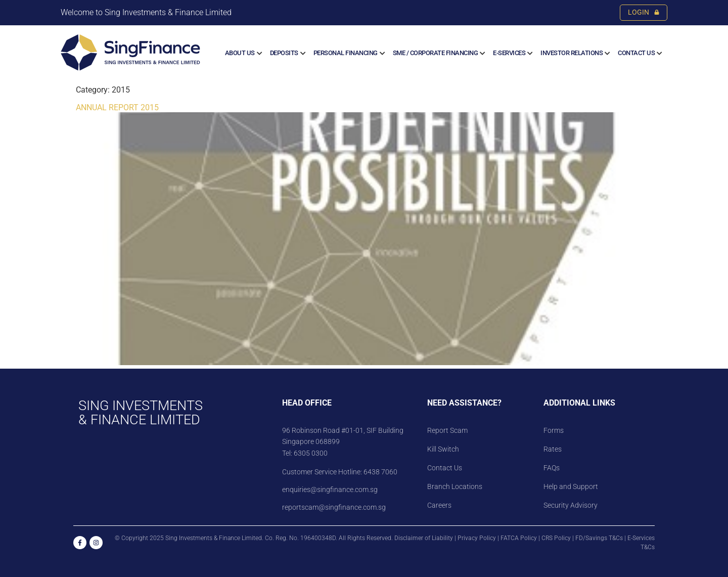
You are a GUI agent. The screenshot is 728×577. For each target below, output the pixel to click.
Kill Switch (443, 449)
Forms (554, 430)
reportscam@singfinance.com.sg (334, 507)
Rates (553, 449)
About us (240, 53)
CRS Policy (556, 538)
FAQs (552, 468)
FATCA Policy (519, 538)
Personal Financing (346, 53)
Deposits (284, 53)
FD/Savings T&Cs (599, 538)
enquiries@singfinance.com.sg (330, 490)
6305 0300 (311, 453)
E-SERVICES (509, 53)
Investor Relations (572, 53)
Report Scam (447, 430)
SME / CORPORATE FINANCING (436, 53)
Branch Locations (455, 486)
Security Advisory (571, 505)
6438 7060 (380, 472)
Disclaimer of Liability (424, 538)
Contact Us (636, 53)
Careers (439, 505)
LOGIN (644, 12)
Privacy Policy (477, 538)
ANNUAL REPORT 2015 (117, 107)
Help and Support (571, 486)
